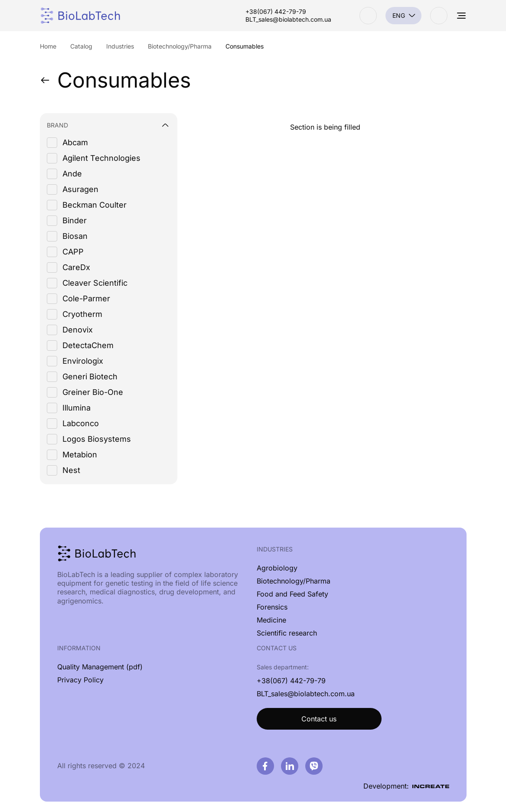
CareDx (76, 267)
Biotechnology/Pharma (294, 581)
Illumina (77, 408)
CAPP (73, 252)
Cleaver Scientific (95, 283)
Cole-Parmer (86, 298)
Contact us (319, 719)
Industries (275, 549)
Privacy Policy (80, 680)
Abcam (75, 142)
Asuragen (80, 189)
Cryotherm (82, 314)
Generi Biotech (90, 377)
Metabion (80, 455)
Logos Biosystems (97, 439)
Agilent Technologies (101, 158)
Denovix (78, 330)
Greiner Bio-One (93, 392)
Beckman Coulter (95, 205)
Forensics (272, 607)
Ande (72, 174)
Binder (75, 220)
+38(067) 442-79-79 (276, 12)
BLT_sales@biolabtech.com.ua (288, 20)
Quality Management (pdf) (100, 667)
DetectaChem (88, 345)
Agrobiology (277, 568)
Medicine (271, 620)
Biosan (75, 236)
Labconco (81, 423)
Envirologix (83, 361)
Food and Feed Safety (292, 594)
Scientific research (287, 633)
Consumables (115, 80)
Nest (71, 470)
